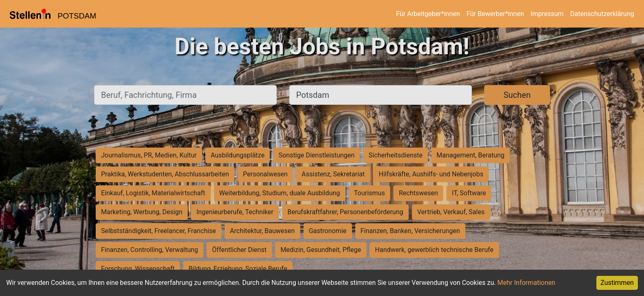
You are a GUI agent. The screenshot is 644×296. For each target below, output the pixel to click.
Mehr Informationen (526, 283)
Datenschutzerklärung (602, 14)
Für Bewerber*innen (495, 14)
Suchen (517, 95)
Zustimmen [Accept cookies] (617, 283)
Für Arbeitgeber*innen (428, 14)
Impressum (547, 14)
